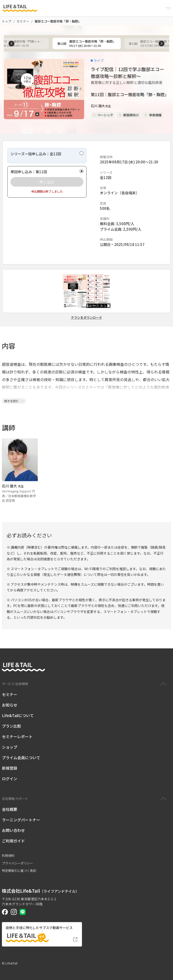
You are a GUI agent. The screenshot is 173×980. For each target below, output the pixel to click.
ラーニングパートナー (21, 820)
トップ (7, 21)
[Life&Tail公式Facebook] (5, 912)
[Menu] (168, 8)
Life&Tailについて (18, 715)
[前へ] (11, 44)
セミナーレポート (17, 736)
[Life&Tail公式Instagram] (14, 912)
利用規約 (8, 855)
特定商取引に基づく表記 (19, 871)
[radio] (47, 156)
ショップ (10, 747)
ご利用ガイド (13, 841)
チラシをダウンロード (86, 318)
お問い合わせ (13, 830)
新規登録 (10, 768)
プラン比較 (11, 726)
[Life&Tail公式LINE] (23, 912)
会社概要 (10, 809)
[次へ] (162, 44)
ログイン (10, 779)
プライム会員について (21, 757)
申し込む (47, 182)
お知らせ (10, 705)
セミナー (23, 21)
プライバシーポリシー (17, 863)
